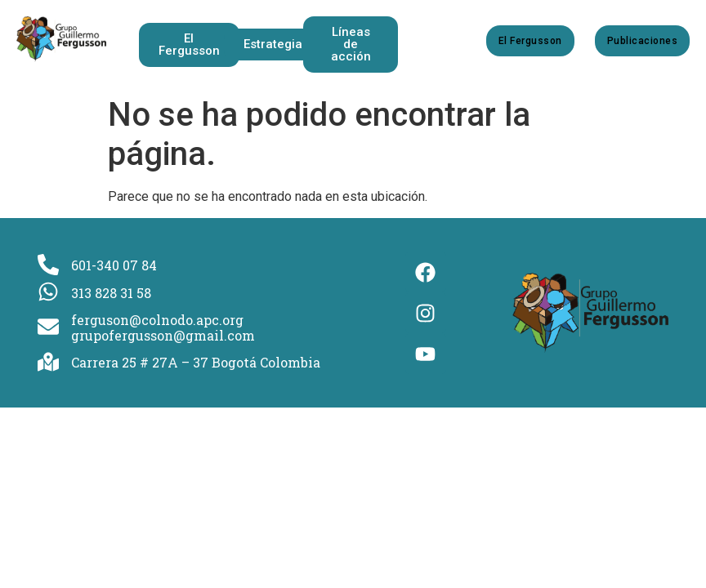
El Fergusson (530, 41)
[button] (276, 45)
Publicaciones (642, 41)
